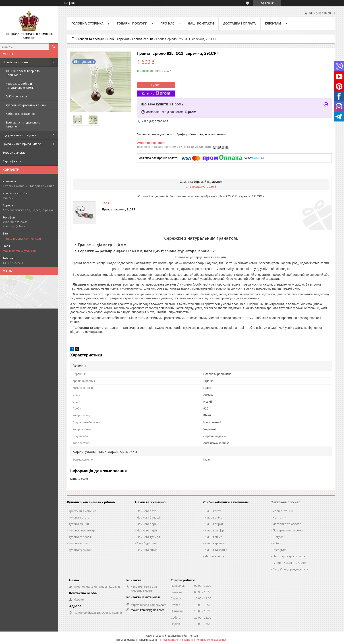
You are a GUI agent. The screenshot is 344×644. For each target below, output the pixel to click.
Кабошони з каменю (20, 114)
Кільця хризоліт (216, 543)
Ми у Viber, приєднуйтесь (291, 569)
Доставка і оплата (239, 23)
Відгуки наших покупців (20, 135)
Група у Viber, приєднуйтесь (23, 144)
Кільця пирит (214, 524)
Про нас (168, 23)
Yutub (277, 543)
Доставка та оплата (287, 524)
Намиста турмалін (150, 537)
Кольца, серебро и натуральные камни (20, 86)
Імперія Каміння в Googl (290, 563)
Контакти (280, 517)
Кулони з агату (79, 517)
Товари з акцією (14, 152)
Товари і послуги (132, 23)
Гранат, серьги (143, 39)
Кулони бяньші (79, 524)
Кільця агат (213, 511)
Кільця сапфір (214, 530)
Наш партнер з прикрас (290, 556)
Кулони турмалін (80, 550)
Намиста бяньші (148, 517)
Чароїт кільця (214, 556)
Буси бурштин (147, 543)
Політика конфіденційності (212, 640)
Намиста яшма (147, 550)
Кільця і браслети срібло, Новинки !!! (23, 73)
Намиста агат (146, 511)
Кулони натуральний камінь (26, 105)
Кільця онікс (213, 517)
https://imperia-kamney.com (22, 239)
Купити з (156, 94)
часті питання (283, 511)
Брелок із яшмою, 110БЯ (119, 209)
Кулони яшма (78, 543)
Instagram (280, 550)
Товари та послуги (91, 39)
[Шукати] (54, 47)
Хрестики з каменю (82, 511)
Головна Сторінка (87, 23)
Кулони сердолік (80, 537)
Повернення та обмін (288, 530)
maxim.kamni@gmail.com (20, 251)
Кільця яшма (214, 537)
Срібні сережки (16, 96)
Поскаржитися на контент (177, 640)
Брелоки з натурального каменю (23, 124)
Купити (156, 85)
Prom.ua (193, 636)
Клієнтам (273, 23)
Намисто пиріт (147, 530)
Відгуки (278, 537)
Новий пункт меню (16, 62)
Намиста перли (148, 524)
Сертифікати (12, 161)
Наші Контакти (201, 23)
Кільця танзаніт (216, 550)
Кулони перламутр (82, 530)
